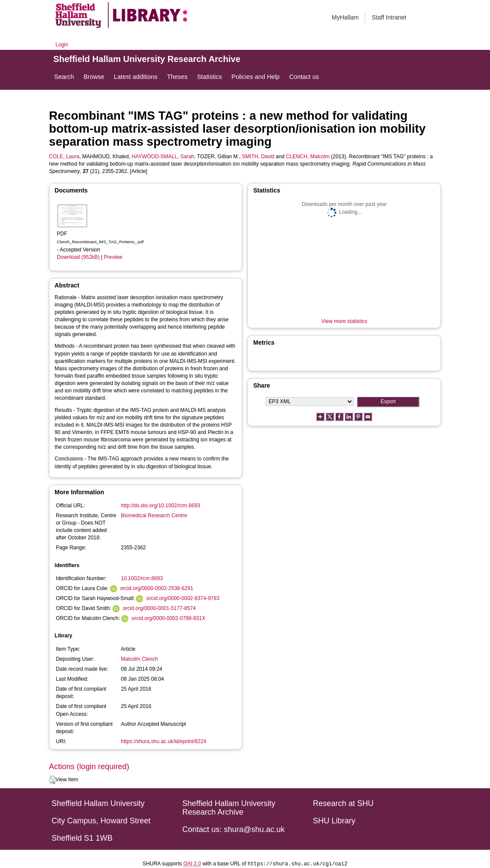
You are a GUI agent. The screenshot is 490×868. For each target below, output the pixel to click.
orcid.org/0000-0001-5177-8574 (159, 608)
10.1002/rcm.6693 (142, 578)
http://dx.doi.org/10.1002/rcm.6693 (161, 506)
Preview (113, 257)
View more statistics (344, 321)
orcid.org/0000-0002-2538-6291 (157, 588)
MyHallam (345, 17)
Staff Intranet (389, 17)
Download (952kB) (78, 257)
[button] (52, 780)
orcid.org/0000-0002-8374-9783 (183, 598)
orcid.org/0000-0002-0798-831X (169, 618)
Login (62, 45)
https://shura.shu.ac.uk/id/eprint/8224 (164, 741)
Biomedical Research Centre (154, 516)
